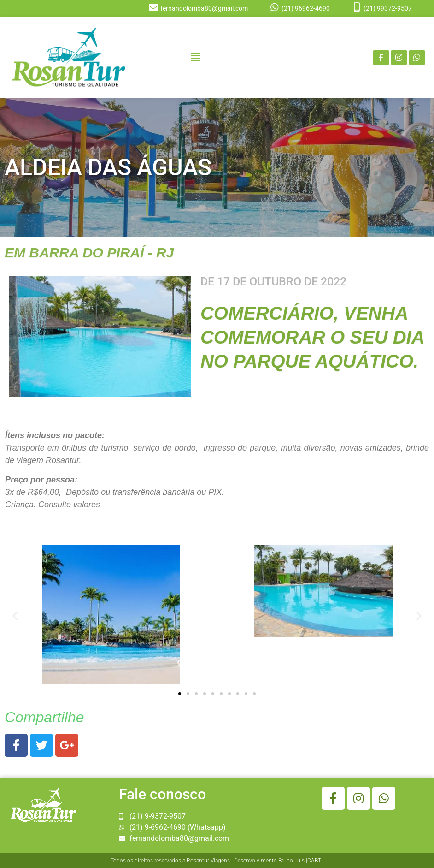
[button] (196, 57)
